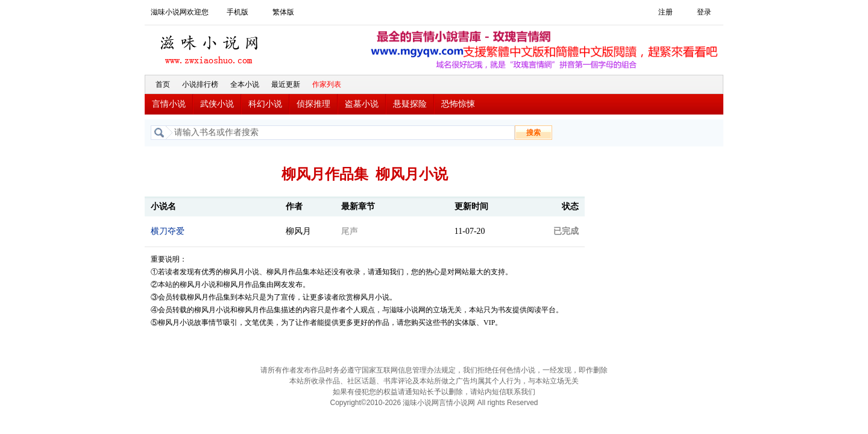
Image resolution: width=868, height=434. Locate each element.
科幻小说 (265, 104)
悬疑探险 (410, 104)
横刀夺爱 (168, 231)
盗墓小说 (362, 104)
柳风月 (298, 231)
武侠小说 (217, 104)
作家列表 (327, 84)
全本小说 (245, 84)
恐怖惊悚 (458, 104)
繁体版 (283, 12)
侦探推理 (313, 104)
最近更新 (286, 84)
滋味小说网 (211, 46)
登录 (704, 12)
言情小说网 (457, 403)
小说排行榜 (200, 84)
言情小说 (169, 104)
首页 (163, 84)
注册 (665, 12)
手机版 (237, 12)
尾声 (350, 231)
